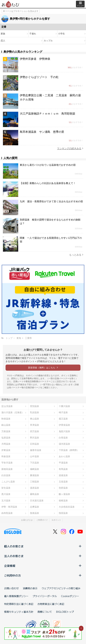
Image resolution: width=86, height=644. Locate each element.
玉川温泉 (6, 501)
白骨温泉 (63, 438)
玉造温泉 (63, 482)
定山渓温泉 (7, 406)
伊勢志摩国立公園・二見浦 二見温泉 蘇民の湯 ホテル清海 (51, 97)
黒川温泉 (6, 494)
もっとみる (76, 255)
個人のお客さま (43, 546)
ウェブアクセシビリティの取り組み (61, 588)
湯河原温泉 (64, 444)
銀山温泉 (6, 425)
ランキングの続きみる (70, 148)
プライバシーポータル (45, 596)
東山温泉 (35, 419)
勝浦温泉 (35, 475)
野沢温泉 (35, 438)
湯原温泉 (35, 488)
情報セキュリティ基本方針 (19, 612)
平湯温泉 (63, 463)
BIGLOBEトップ (65, 612)
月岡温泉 (6, 444)
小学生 (61, 34)
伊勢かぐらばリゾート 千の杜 (39, 77)
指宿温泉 (63, 513)
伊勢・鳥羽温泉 (9, 507)
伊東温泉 (6, 450)
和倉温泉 (6, 456)
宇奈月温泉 (7, 463)
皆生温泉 (6, 488)
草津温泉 (35, 425)
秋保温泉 (6, 419)
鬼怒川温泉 (64, 431)
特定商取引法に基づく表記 (19, 604)
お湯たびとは (27, 520)
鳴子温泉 (63, 412)
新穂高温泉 (7, 469)
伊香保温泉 (64, 425)
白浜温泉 (6, 475)
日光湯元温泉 (37, 501)
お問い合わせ (11, 588)
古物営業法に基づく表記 (51, 604)
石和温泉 (35, 444)
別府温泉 (63, 488)
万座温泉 (6, 431)
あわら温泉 (64, 456)
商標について (45, 612)
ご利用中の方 (43, 575)
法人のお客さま (43, 556)
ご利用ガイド (42, 520)
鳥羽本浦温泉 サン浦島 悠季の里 (42, 132)
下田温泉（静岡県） (69, 450)
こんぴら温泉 (8, 482)
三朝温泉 (35, 482)
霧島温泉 (35, 494)
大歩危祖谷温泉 (67, 507)
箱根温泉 (63, 501)
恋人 (3, 41)
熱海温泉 (35, 513)
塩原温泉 (6, 438)
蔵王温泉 (63, 419)
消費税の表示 (30, 588)
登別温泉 (35, 406)
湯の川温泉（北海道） (13, 412)
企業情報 (43, 566)
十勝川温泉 (64, 406)
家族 (3, 34)
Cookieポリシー (70, 596)
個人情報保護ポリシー (16, 596)
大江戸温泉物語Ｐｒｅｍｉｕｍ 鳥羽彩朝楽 (48, 114)
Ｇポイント (56, 520)
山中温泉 (35, 456)
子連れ (33, 34)
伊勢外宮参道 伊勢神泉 (35, 59)
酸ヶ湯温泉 (64, 494)
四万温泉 (35, 431)
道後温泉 (63, 475)
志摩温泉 (35, 507)
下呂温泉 (35, 463)
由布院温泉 (7, 513)
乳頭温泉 (35, 412)
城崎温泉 (35, 469)
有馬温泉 (63, 469)
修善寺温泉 (36, 450)
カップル (48, 41)
